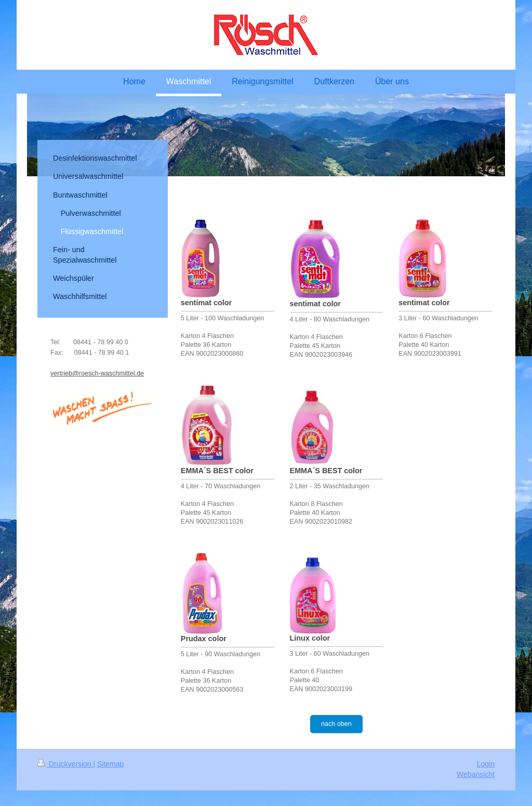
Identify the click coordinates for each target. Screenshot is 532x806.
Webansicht (476, 774)
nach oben (336, 724)
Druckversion (65, 764)
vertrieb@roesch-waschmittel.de (97, 373)
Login (486, 764)
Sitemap (110, 764)
